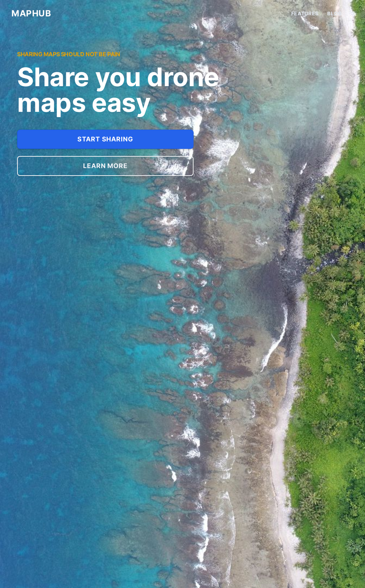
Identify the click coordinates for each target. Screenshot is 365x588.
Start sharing (105, 139)
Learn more (105, 166)
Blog (335, 13)
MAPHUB (31, 13)
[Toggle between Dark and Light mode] (352, 14)
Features (305, 13)
